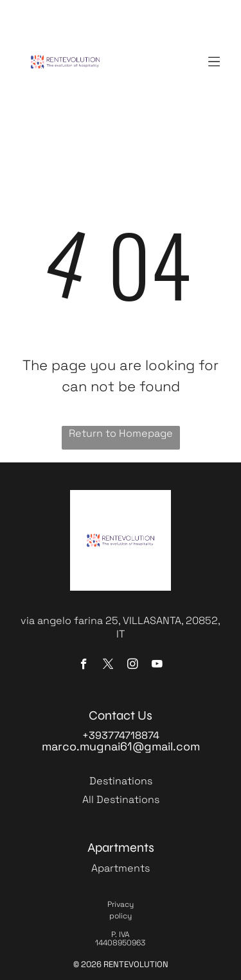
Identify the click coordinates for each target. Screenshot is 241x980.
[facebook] (84, 666)
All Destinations (121, 799)
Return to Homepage (121, 433)
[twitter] (108, 666)
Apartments (121, 868)
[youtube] (157, 666)
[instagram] (133, 666)
